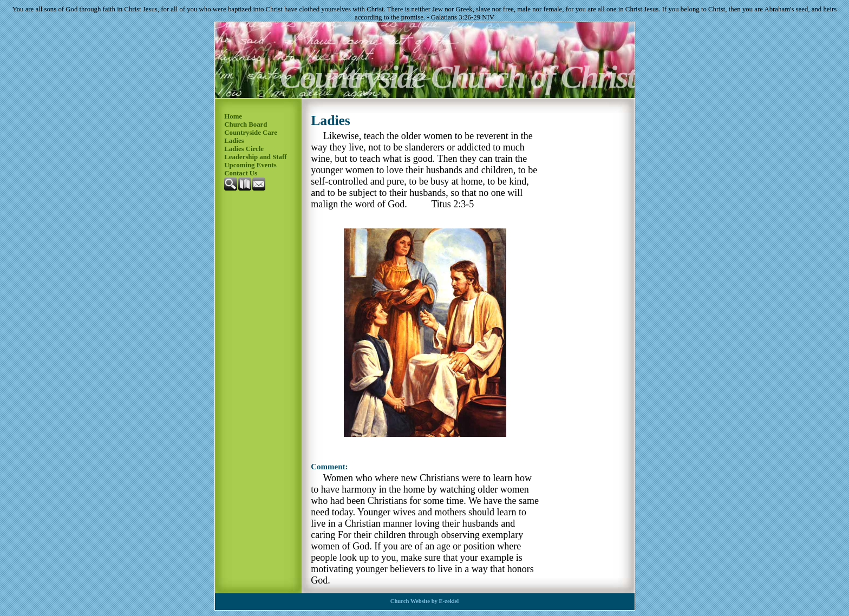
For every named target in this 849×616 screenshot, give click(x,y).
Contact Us (241, 173)
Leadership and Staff (255, 157)
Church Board (246, 124)
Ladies (234, 141)
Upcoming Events (250, 165)
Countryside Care (251, 133)
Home (233, 116)
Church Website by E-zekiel (425, 601)
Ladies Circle (244, 149)
